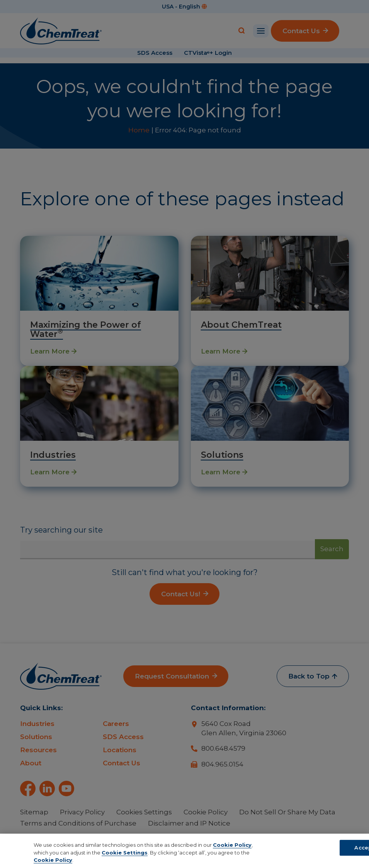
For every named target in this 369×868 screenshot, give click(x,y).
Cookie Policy (232, 845)
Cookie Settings (125, 853)
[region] (184, 851)
